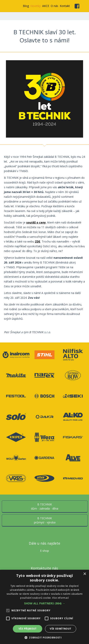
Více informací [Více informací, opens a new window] (60, 598)
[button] (45, 603)
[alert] (44, 607)
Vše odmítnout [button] (60, 629)
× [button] (85, 574)
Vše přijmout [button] (28, 629)
